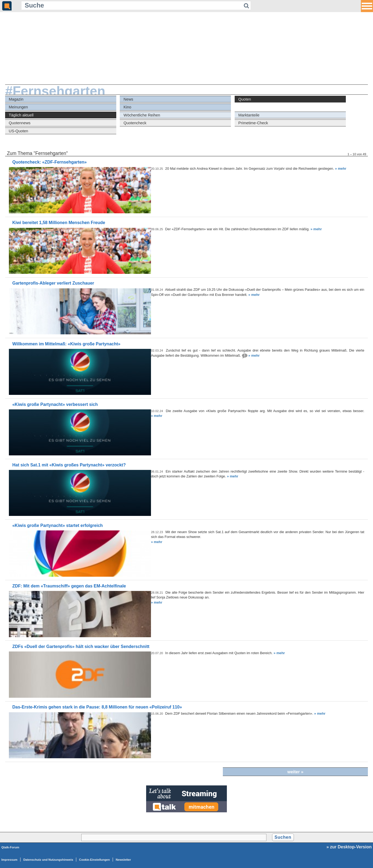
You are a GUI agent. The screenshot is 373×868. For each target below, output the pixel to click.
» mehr (341, 169)
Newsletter (123, 860)
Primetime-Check (253, 123)
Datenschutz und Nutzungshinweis (48, 860)
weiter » (295, 772)
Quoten (245, 99)
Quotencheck (135, 123)
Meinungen (18, 107)
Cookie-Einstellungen (94, 860)
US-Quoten (19, 131)
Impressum (9, 860)
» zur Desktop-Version (349, 847)
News (128, 99)
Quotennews (20, 123)
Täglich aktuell (21, 115)
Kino (127, 107)
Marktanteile (249, 115)
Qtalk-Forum (10, 847)
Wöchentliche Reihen (142, 115)
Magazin (16, 99)
